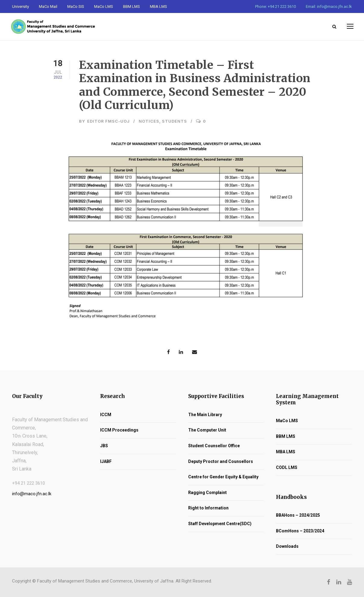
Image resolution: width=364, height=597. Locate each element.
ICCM (106, 415)
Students (174, 121)
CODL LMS (287, 467)
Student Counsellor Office (214, 446)
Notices (149, 121)
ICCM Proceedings (119, 430)
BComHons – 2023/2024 (300, 531)
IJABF (106, 461)
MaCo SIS (76, 6)
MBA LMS (158, 6)
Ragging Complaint (207, 493)
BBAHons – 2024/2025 (298, 515)
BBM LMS (131, 6)
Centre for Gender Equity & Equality (223, 477)
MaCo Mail (48, 6)
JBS (104, 446)
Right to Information (208, 508)
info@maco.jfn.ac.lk (32, 494)
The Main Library (205, 415)
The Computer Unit (207, 430)
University (21, 6)
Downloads (287, 546)
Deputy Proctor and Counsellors (221, 461)
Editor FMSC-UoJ (108, 121)
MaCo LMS (104, 6)
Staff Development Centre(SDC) (220, 524)
